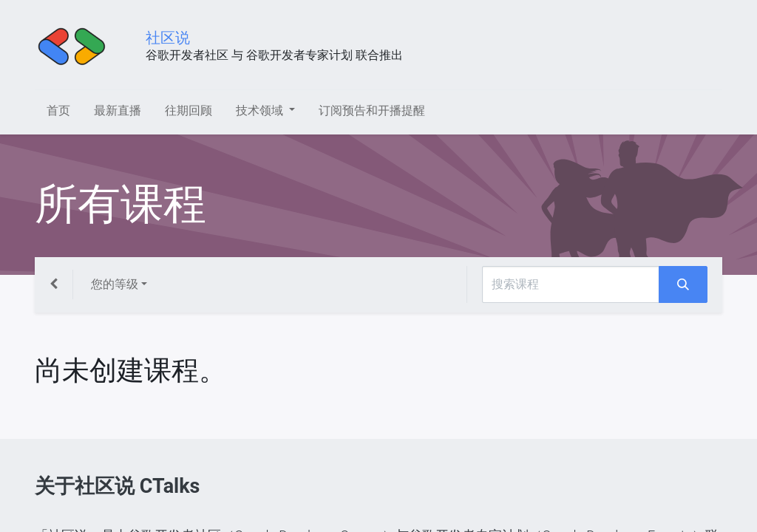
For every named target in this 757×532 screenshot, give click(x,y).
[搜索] (683, 284)
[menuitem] (58, 111)
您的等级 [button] (115, 284)
